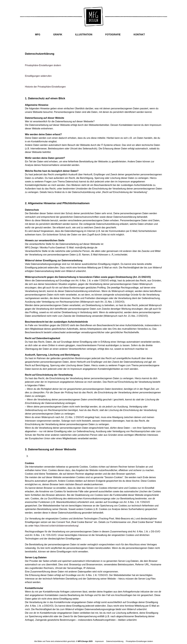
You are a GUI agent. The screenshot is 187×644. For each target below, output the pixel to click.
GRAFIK (58, 35)
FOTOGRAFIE (113, 35)
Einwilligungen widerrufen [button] (38, 76)
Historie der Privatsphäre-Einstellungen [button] (45, 87)
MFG (38, 35)
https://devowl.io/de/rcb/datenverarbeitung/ (56, 526)
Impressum (99, 641)
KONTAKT (139, 35)
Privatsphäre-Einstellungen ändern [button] (43, 65)
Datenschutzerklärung (115, 641)
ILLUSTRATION (84, 35)
